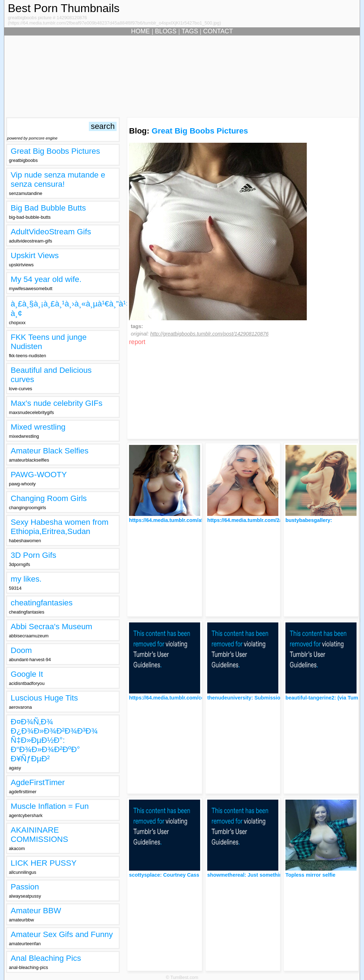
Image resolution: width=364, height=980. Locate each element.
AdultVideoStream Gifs (51, 232)
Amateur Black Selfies (50, 451)
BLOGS (166, 31)
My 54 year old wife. (46, 279)
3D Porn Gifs (33, 555)
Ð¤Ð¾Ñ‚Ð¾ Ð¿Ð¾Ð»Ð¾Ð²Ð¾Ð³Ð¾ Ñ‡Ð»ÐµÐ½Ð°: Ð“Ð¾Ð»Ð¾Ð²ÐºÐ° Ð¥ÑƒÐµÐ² (54, 740)
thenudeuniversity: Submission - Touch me (259, 698)
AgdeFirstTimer (38, 782)
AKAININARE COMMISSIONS (39, 835)
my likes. (26, 579)
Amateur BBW (36, 911)
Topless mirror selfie (311, 875)
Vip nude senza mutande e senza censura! (58, 179)
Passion (25, 887)
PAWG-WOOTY (39, 475)
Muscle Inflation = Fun (50, 806)
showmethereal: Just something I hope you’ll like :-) (270, 875)
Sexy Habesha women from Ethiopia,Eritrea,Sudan (60, 527)
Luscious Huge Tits (44, 698)
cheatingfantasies (42, 603)
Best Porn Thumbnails (64, 8)
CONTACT (218, 31)
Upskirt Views (35, 255)
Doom (21, 650)
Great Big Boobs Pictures (55, 151)
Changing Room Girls (49, 498)
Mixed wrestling (38, 427)
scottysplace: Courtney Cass (164, 875)
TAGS (190, 31)
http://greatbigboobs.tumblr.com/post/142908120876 (209, 334)
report (137, 342)
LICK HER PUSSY (44, 863)
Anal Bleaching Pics (46, 958)
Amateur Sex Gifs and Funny (62, 934)
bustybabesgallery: (309, 520)
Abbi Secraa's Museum (52, 627)
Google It (27, 674)
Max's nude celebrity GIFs (57, 403)
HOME (141, 31)
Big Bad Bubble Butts (48, 208)
